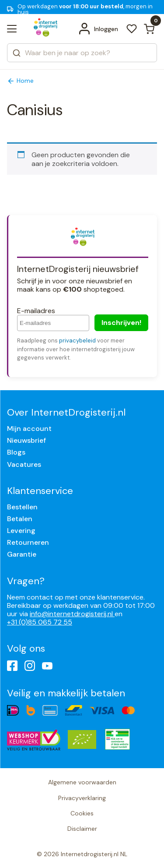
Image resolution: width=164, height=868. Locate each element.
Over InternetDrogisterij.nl (66, 412)
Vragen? (26, 581)
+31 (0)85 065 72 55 (40, 622)
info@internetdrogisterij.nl (72, 614)
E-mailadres (36, 311)
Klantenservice (40, 491)
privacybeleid (77, 340)
